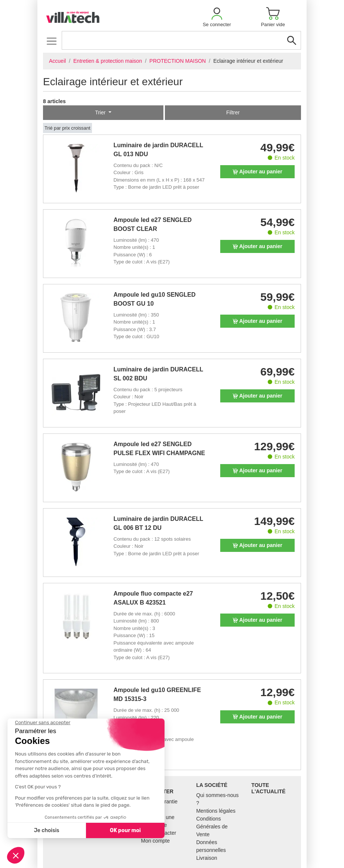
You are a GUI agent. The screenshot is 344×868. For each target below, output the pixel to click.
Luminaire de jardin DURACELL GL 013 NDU (159, 150)
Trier (101, 112)
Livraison (207, 858)
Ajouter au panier (257, 172)
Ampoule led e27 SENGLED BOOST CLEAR (153, 224)
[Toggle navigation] (51, 41)
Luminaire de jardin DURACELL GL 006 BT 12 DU (159, 523)
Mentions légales (216, 811)
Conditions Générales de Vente (212, 827)
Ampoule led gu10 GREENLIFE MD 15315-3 (157, 694)
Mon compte (155, 841)
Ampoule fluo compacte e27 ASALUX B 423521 (153, 598)
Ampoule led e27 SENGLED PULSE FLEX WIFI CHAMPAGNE (159, 449)
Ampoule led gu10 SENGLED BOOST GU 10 (155, 299)
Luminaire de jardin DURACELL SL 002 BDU (159, 374)
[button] (217, 17)
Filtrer (233, 112)
